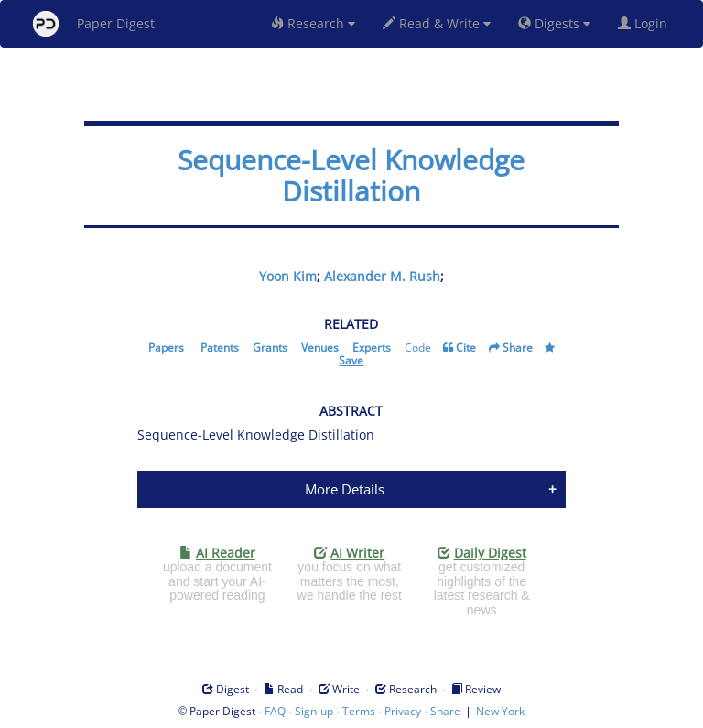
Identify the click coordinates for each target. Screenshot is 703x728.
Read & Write (437, 23)
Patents (220, 348)
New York (500, 711)
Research (313, 23)
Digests (554, 23)
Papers (166, 348)
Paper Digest (94, 24)
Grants (270, 348)
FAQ (275, 711)
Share (445, 711)
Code (418, 348)
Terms (359, 711)
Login (646, 23)
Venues (320, 348)
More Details (345, 489)
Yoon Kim (288, 276)
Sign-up (314, 711)
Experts (372, 348)
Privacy (403, 711)
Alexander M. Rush (382, 276)
